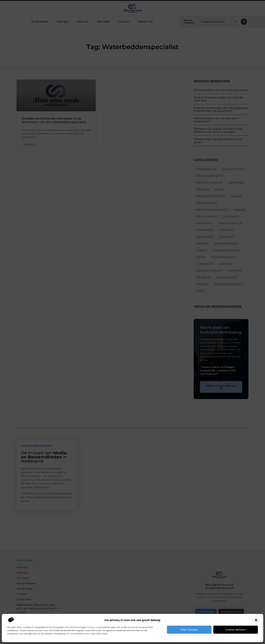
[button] (256, 620)
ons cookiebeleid (75, 634)
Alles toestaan (189, 630)
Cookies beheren (236, 630)
